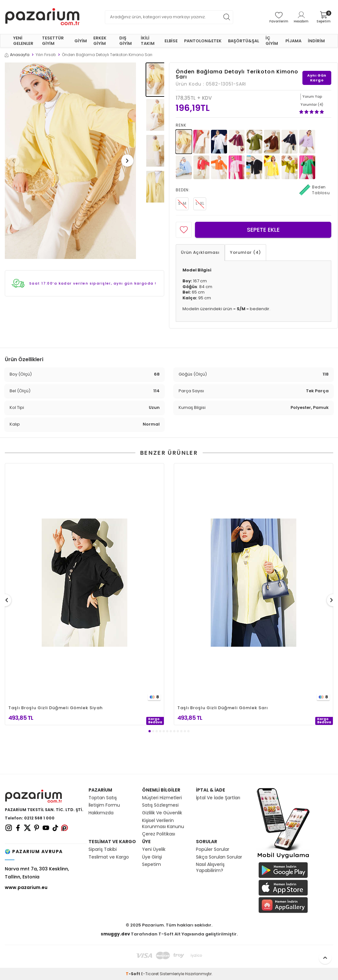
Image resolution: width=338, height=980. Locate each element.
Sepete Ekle (263, 230)
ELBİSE (171, 41)
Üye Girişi (152, 857)
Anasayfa (17, 55)
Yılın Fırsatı (46, 55)
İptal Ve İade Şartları (218, 798)
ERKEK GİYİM (100, 41)
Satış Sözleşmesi (160, 805)
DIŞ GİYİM (126, 41)
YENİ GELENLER (23, 41)
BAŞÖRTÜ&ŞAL (244, 41)
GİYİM (81, 41)
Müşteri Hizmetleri (162, 798)
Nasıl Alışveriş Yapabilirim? (210, 868)
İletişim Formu (104, 805)
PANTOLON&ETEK (203, 41)
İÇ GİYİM (272, 41)
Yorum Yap (312, 96)
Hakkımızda (101, 813)
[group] (70, 161)
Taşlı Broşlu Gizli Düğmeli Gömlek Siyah (55, 708)
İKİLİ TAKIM (148, 41)
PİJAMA (293, 41)
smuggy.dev (115, 934)
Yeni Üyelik (154, 849)
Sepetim (152, 864)
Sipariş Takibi (103, 849)
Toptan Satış (103, 798)
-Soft (133, 974)
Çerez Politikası (159, 834)
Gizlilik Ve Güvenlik (162, 813)
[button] (16, 161)
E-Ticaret (150, 974)
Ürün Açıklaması (200, 252)
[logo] (42, 17)
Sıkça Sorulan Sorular (219, 857)
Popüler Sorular (213, 849)
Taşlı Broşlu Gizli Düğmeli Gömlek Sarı (223, 708)
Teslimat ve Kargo (109, 857)
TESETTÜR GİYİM (53, 41)
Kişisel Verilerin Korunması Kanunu (163, 824)
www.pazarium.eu (26, 887)
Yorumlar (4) (245, 252)
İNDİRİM (316, 41)
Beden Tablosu (315, 190)
